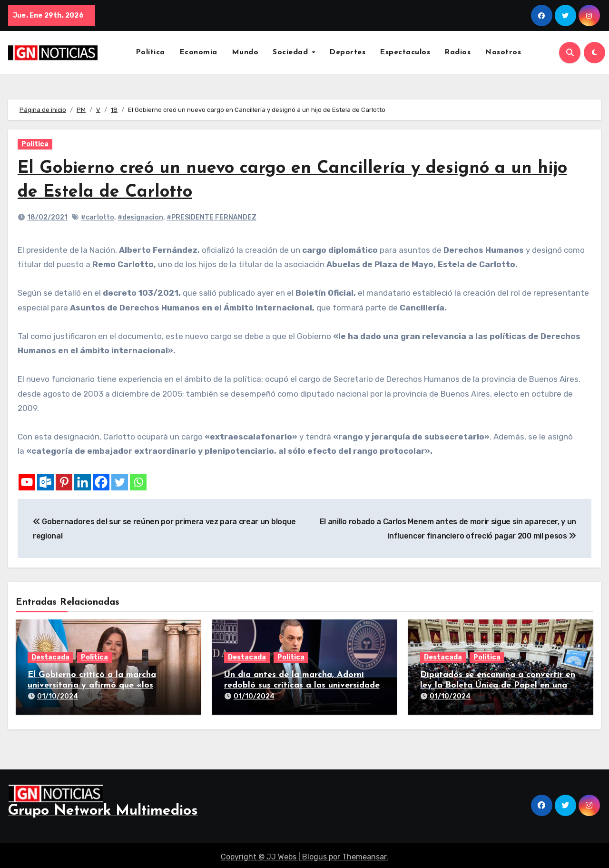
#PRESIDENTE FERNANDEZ (211, 217)
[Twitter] (120, 482)
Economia (198, 52)
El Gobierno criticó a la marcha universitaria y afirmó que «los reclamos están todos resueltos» (94, 685)
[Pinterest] (64, 482)
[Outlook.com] (45, 482)
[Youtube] (27, 482)
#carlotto (98, 217)
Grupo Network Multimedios (103, 808)
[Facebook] (101, 482)
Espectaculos (405, 52)
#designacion (140, 217)
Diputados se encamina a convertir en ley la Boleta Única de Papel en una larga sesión (498, 685)
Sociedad (292, 52)
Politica (35, 144)
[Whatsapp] (138, 482)
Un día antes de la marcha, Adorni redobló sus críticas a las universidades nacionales (304, 685)
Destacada (50, 657)
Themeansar (364, 853)
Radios (457, 52)
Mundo (245, 52)
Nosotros (503, 52)
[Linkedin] (83, 482)
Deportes (347, 52)
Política (150, 52)
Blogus (314, 853)
